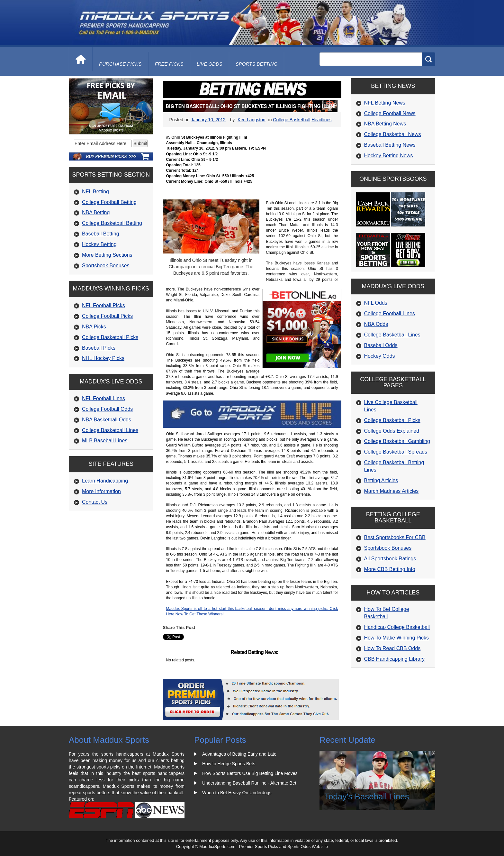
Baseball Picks (99, 348)
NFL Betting (95, 192)
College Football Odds (107, 409)
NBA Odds (376, 324)
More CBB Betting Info (390, 569)
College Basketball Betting (112, 223)
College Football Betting (109, 202)
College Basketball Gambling (397, 441)
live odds (210, 64)
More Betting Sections (107, 255)
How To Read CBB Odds (392, 648)
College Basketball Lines (110, 430)
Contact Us (95, 502)
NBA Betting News (385, 124)
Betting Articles (381, 480)
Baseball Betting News (390, 145)
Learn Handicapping (105, 481)
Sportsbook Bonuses (106, 266)
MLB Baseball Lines (105, 441)
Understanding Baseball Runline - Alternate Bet (249, 783)
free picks (169, 64)
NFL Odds (376, 303)
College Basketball (292, 120)
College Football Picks (107, 316)
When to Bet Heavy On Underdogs (237, 793)
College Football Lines (390, 313)
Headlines (321, 120)
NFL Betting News (385, 103)
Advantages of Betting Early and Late (239, 754)
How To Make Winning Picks (397, 638)
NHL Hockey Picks (103, 358)
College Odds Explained (392, 431)
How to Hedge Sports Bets (229, 764)
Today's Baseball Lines (367, 796)
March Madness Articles (392, 491)
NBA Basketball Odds (107, 420)
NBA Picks (94, 327)
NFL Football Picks (104, 305)
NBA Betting (96, 212)
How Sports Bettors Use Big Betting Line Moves (250, 773)
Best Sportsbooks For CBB (395, 537)
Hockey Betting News (389, 156)
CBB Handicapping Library (395, 659)
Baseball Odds (381, 345)
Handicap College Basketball (397, 627)
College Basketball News (393, 134)
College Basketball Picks (110, 337)
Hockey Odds (380, 356)
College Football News (390, 113)
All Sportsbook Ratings (390, 559)
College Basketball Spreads (396, 452)
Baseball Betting (101, 234)
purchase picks (120, 64)
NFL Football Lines (104, 398)
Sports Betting (257, 64)
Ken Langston (251, 120)
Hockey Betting (99, 244)
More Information (101, 491)
